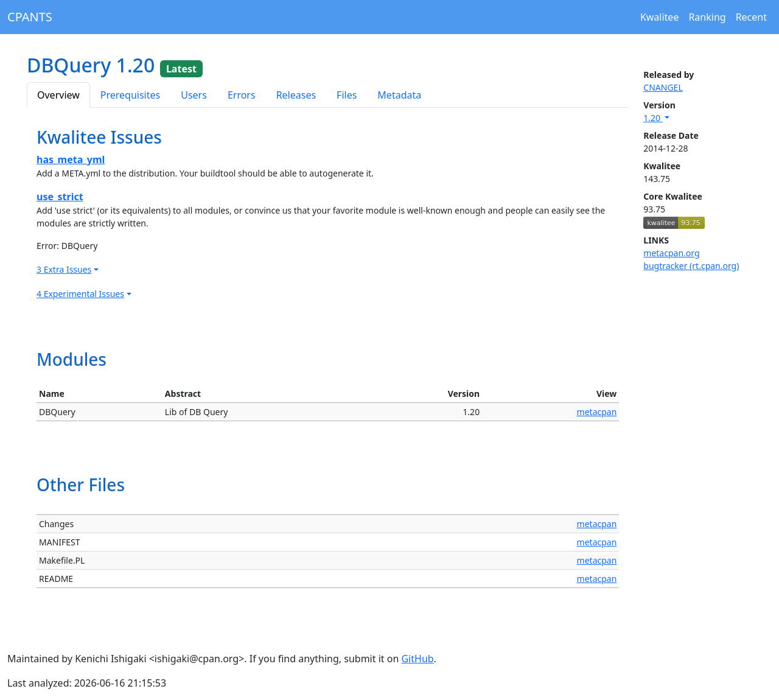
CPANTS (30, 17)
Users (194, 95)
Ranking (707, 17)
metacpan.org (671, 253)
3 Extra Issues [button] (64, 269)
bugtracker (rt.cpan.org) (691, 266)
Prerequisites (130, 95)
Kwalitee (660, 17)
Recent (751, 17)
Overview (58, 95)
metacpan (597, 412)
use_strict (60, 197)
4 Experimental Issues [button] (80, 294)
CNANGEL (663, 87)
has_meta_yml (71, 159)
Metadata (399, 95)
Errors (242, 95)
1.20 (653, 118)
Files (347, 95)
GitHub (417, 659)
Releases (296, 95)
